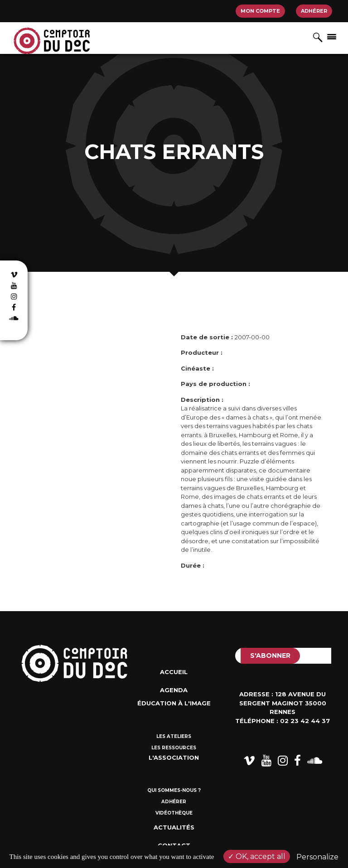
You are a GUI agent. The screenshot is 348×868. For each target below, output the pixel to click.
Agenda (174, 690)
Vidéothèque (174, 813)
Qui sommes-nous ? (174, 790)
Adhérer (314, 11)
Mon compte (260, 11)
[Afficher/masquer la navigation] (332, 36)
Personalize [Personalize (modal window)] (317, 857)
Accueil (174, 672)
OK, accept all (257, 856)
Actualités (174, 827)
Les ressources (174, 748)
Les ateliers (174, 736)
